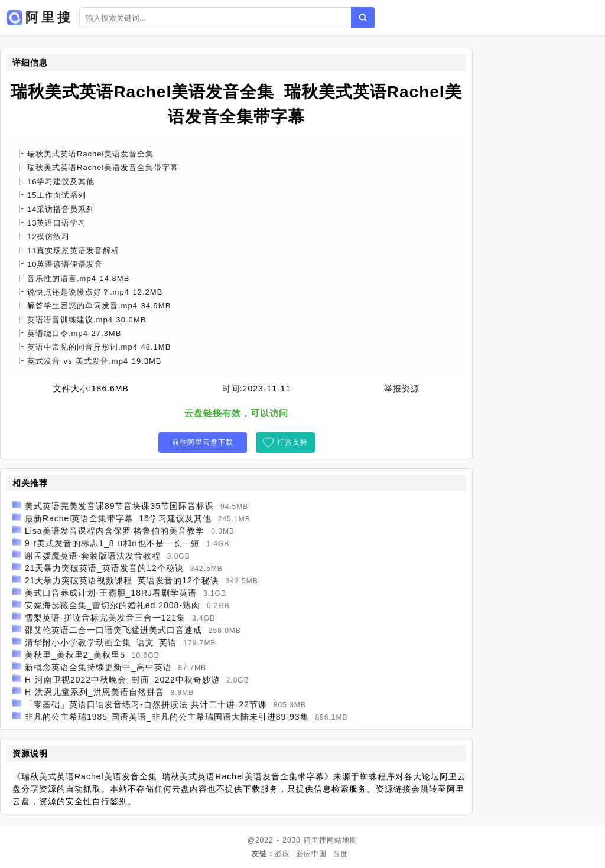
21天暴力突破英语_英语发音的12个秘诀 (104, 568)
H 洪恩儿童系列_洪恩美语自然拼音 (95, 692)
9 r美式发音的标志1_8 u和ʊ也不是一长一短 (112, 543)
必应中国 (311, 854)
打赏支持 (292, 442)
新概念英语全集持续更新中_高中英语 (98, 667)
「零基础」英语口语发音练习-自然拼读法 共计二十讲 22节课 (146, 704)
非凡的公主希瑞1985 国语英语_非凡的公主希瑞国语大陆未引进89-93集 (167, 717)
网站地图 (342, 840)
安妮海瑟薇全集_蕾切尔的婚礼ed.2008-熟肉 (113, 605)
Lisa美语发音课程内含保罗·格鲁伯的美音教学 (115, 531)
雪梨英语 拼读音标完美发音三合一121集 (105, 618)
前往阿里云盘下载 (203, 442)
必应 (282, 854)
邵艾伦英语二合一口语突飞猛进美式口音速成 (113, 630)
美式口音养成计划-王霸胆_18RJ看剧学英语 (111, 593)
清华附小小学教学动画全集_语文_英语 (101, 642)
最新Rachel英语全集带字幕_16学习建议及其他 (118, 518)
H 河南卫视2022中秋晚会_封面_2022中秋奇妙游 (122, 680)
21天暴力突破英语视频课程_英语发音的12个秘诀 (122, 580)
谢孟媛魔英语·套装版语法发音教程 (93, 556)
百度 (340, 854)
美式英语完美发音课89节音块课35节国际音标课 (119, 506)
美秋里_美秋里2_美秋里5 (75, 655)
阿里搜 (315, 840)
